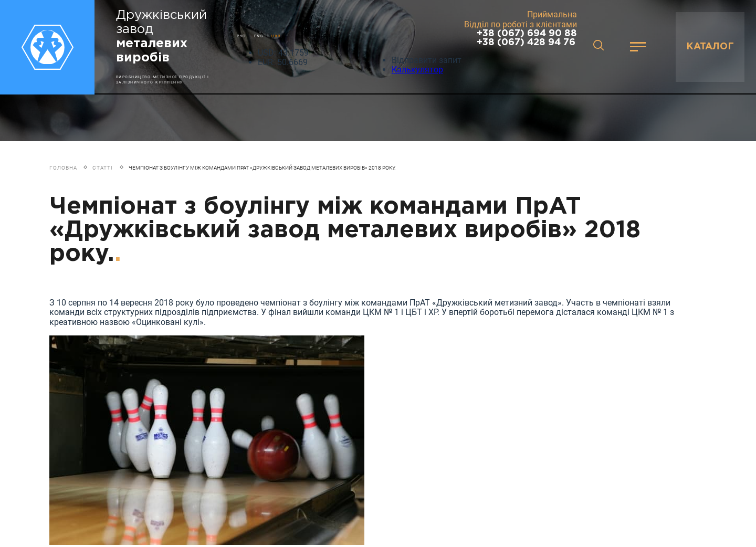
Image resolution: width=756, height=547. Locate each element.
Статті (103, 168)
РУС (241, 36)
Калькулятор (417, 70)
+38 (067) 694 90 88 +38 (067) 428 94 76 (527, 38)
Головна (63, 168)
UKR (276, 36)
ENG (259, 36)
